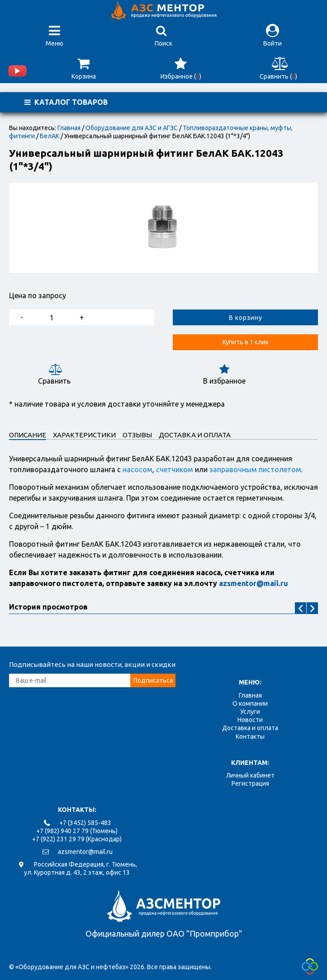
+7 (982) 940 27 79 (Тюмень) (77, 831)
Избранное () (181, 68)
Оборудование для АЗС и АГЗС (132, 128)
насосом (137, 469)
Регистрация (250, 783)
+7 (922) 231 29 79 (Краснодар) (77, 839)
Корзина (83, 68)
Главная (69, 128)
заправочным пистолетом (255, 469)
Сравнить (54, 374)
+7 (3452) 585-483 (85, 823)
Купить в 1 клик (246, 342)
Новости (250, 720)
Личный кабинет (250, 775)
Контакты (250, 736)
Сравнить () (278, 68)
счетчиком (175, 469)
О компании (250, 703)
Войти (272, 35)
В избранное (224, 374)
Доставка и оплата (250, 728)
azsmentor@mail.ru (85, 852)
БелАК (50, 136)
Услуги (250, 712)
